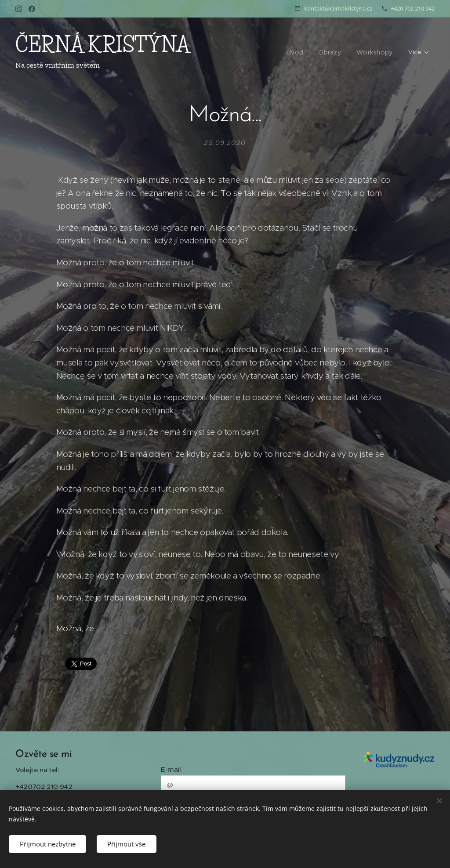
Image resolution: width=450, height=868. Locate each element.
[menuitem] (238, 53)
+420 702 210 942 (413, 8)
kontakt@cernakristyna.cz (338, 8)
